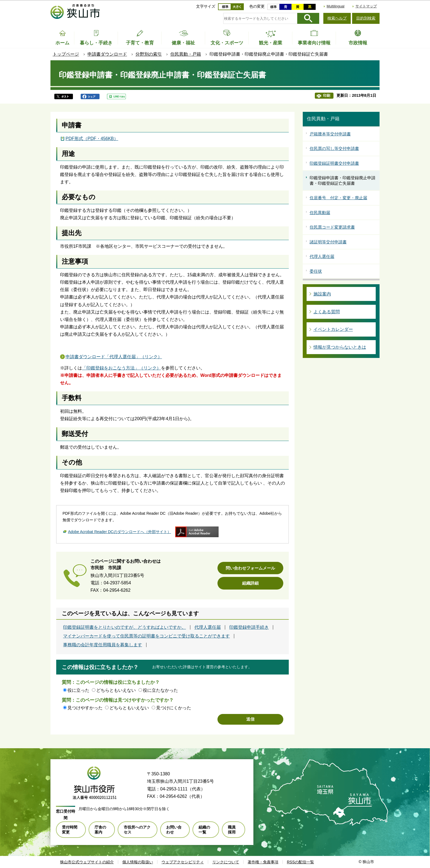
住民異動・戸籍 (186, 54)
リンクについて (226, 862)
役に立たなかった (160, 690)
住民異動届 (320, 213)
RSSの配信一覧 (300, 862)
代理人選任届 (208, 627)
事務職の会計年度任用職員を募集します (103, 645)
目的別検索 (366, 18)
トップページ (66, 54)
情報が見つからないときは (340, 347)
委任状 (316, 271)
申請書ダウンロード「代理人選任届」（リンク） (114, 357)
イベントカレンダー (333, 329)
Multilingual (336, 6)
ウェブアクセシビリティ (183, 862)
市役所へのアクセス (137, 830)
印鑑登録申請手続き (249, 627)
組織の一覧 (204, 830)
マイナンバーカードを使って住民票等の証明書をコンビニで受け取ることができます (146, 636)
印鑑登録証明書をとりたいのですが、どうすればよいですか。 (125, 627)
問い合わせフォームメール (250, 568)
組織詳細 (250, 583)
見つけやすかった (85, 708)
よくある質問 (327, 312)
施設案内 (322, 294)
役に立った (78, 690)
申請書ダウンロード (107, 54)
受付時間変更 (70, 830)
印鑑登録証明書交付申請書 (334, 163)
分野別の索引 (149, 54)
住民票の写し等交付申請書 (334, 148)
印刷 (327, 96)
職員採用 (232, 830)
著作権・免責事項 (263, 862)
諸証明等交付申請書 (328, 242)
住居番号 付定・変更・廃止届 (338, 198)
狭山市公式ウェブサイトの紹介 (87, 862)
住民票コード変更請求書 (332, 227)
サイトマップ (366, 6)
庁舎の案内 (100, 830)
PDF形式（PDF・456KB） (92, 139)
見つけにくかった (174, 708)
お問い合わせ (174, 830)
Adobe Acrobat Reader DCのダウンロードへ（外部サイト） (120, 532)
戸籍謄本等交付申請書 (330, 134)
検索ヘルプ (337, 18)
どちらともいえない (116, 690)
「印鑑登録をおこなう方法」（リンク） (121, 368)
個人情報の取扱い (138, 862)
